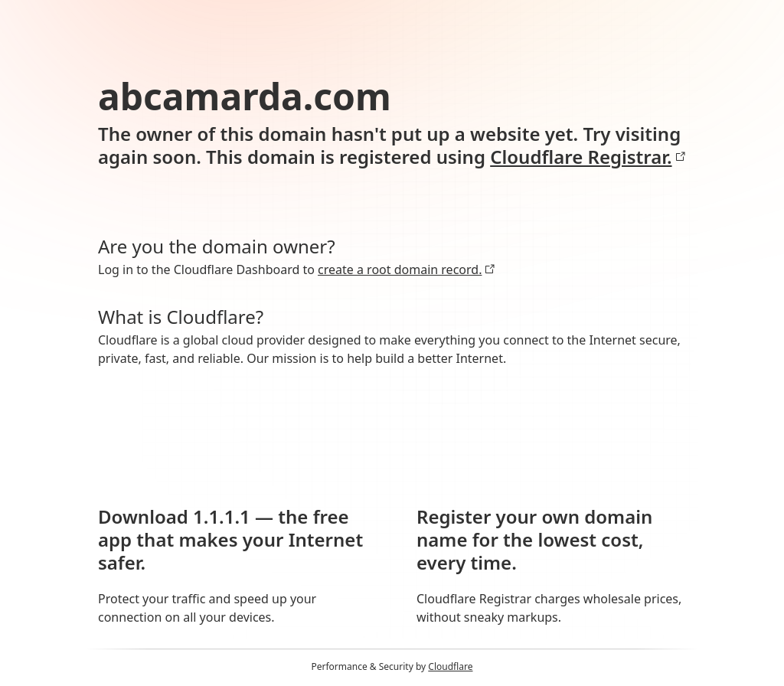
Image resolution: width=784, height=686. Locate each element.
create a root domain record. (407, 269)
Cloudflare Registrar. (588, 157)
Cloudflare (450, 666)
